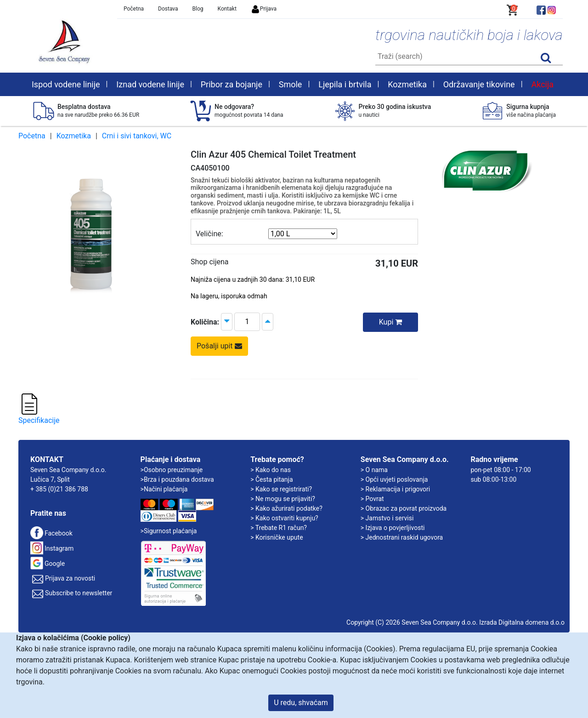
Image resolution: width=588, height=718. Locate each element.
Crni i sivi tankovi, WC (137, 136)
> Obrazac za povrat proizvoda (404, 508)
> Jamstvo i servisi (387, 518)
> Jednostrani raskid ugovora (402, 537)
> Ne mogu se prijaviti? (283, 499)
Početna (134, 9)
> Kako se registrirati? (281, 489)
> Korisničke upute (277, 537)
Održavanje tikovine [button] (479, 84)
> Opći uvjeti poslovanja (394, 479)
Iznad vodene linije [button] (150, 84)
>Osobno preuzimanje (172, 470)
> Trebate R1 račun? (279, 528)
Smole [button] (291, 84)
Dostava (168, 9)
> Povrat (372, 499)
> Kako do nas (271, 470)
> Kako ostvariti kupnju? (284, 518)
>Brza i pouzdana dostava (177, 479)
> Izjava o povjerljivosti (393, 528)
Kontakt (227, 9)
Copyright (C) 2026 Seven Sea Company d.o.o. (412, 622)
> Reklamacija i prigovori (395, 489)
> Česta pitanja (271, 479)
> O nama (374, 470)
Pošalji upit (219, 346)
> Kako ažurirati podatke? (286, 508)
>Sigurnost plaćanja (169, 531)
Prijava (264, 9)
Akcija (542, 84)
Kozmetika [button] (407, 84)
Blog (198, 9)
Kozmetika (74, 136)
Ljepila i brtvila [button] (345, 84)
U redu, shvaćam (301, 703)
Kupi (391, 322)
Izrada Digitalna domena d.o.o (522, 622)
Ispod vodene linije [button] (66, 84)
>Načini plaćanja (164, 489)
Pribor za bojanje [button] (232, 84)
